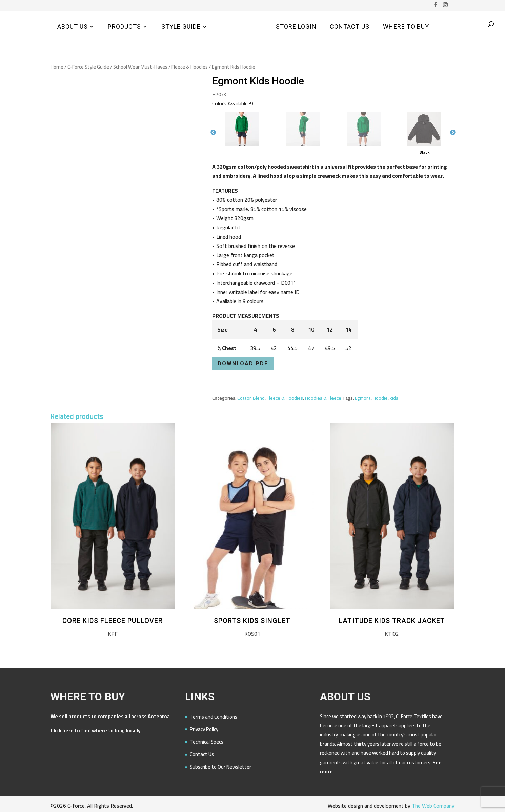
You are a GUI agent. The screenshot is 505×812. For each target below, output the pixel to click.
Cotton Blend (251, 398)
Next (453, 133)
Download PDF (243, 364)
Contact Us (349, 28)
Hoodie (380, 398)
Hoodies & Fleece (323, 398)
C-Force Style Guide (88, 67)
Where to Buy (405, 28)
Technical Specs (207, 742)
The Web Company (433, 806)
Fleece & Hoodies (190, 67)
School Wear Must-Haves (140, 67)
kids (394, 398)
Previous (213, 133)
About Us (74, 28)
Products (125, 28)
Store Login (295, 28)
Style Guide (182, 28)
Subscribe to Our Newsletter (220, 767)
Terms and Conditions (214, 717)
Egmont (363, 398)
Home (57, 67)
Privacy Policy (204, 729)
